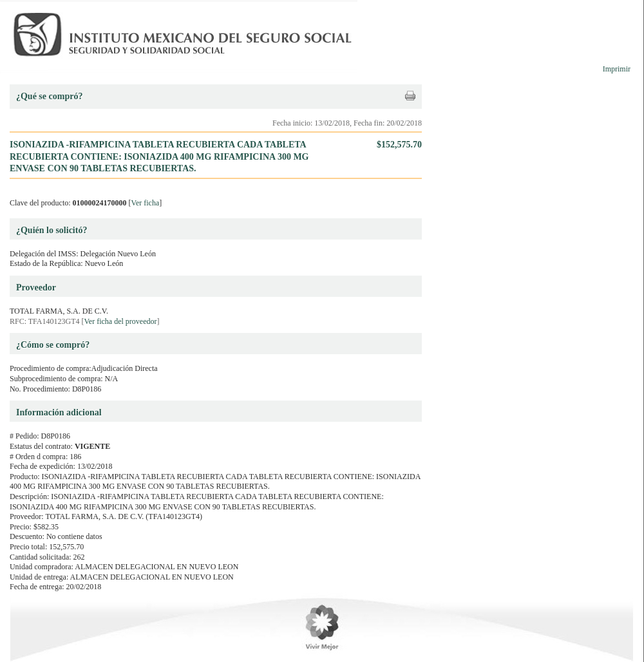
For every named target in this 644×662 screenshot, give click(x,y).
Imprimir (617, 69)
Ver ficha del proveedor (121, 321)
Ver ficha (146, 203)
